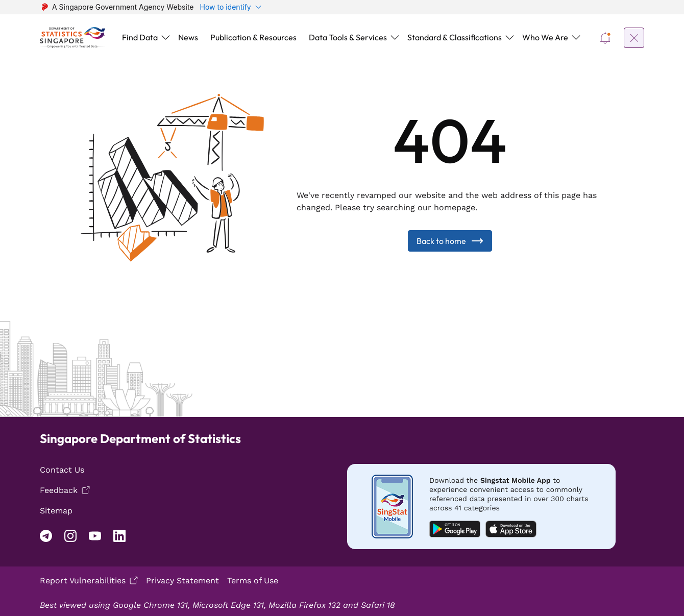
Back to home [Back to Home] (450, 253)
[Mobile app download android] (481, 519)
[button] (144, 37)
